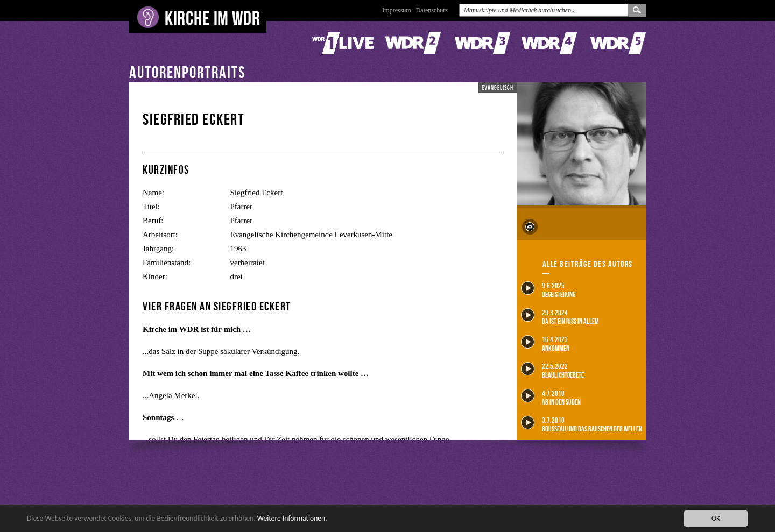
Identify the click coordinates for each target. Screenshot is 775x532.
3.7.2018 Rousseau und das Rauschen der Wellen (582, 424)
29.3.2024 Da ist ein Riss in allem (560, 317)
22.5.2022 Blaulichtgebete (552, 370)
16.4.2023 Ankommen (545, 343)
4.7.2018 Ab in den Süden (551, 397)
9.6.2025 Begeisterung (548, 290)
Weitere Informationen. (292, 518)
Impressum (396, 10)
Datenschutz (432, 10)
